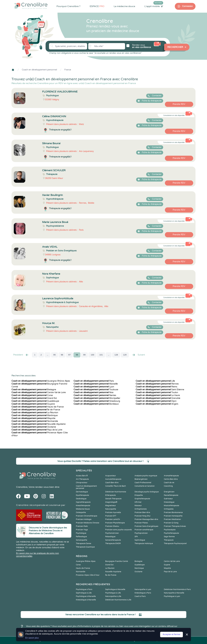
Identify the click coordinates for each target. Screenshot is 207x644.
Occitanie (34, 427)
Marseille (96, 384)
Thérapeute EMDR (113, 543)
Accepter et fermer (171, 634)
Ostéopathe (81, 512)
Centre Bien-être (171, 479)
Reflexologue (81, 537)
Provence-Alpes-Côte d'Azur (88, 575)
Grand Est (34, 398)
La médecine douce (124, 6)
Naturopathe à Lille (113, 596)
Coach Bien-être (112, 483)
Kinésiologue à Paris (143, 593)
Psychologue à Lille (113, 593)
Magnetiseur (111, 506)
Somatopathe (82, 540)
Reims (156, 387)
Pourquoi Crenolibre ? (68, 6)
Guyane (33, 404)
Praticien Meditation (172, 519)
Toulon (157, 392)
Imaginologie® (111, 502)
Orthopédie (169, 509)
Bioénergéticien (141, 479)
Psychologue (81, 533)
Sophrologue (140, 540)
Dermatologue (82, 492)
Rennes (157, 384)
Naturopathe (111, 509)
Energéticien (169, 492)
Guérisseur (168, 499)
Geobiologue (81, 499)
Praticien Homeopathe (173, 516)
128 (116, 355)
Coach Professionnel (143, 483)
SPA (136, 537)
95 (54, 355)
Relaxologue (110, 537)
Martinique (35, 415)
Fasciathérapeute (171, 495)
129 (125, 355)
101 (101, 355)
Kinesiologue (169, 502)
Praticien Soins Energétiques (146, 526)
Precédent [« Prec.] (21, 355)
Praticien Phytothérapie (115, 523)
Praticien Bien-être (142, 512)
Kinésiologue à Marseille (86, 600)
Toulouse (96, 390)
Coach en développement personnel (39, 70)
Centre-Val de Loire (39, 392)
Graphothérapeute (142, 499)
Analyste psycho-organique (146, 476)
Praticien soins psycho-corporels (119, 530)
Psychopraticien (141, 533)
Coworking (168, 486)
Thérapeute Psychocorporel (175, 543)
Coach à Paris (140, 596)
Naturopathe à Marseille (174, 593)
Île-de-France (36, 410)
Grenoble (158, 398)
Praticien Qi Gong (171, 523)
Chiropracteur (82, 483)
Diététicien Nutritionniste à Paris (177, 589)
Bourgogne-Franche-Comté (117, 561)
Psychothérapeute (171, 533)
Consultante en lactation (145, 486)
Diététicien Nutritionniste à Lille (118, 600)
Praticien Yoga (82, 530)
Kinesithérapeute (83, 506)
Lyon (94, 387)
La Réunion (35, 413)
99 (84, 355)
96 (62, 355)
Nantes (95, 395)
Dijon (156, 401)
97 (69, 355)
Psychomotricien (112, 533)
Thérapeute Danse (84, 543)
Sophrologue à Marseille (115, 589)
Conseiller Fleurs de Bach (116, 486)
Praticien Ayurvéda (113, 512)
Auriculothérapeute (113, 479)
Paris (94, 381)
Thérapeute (169, 540)
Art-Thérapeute (82, 479)
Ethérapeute (110, 495)
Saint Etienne (160, 390)
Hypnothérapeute (83, 502)
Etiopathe (139, 495)
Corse (32, 395)
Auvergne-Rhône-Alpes (41, 381)
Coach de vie (169, 483)
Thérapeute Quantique (85, 547)
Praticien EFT (111, 516)
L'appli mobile (154, 6)
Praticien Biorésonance (173, 512)
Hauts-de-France (38, 407)
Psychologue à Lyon (172, 596)
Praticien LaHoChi (113, 519)
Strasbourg (97, 401)
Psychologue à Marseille (86, 596)
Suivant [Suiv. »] (138, 355)
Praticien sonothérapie (144, 530)
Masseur (138, 506)
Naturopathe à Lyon (143, 589)
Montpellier (97, 398)
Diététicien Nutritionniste (116, 492)
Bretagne (34, 390)
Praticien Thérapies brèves (175, 526)
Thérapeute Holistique (144, 543)
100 (92, 355)
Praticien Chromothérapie (87, 516)
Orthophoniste (141, 509)
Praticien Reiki (82, 526)
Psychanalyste (170, 530)
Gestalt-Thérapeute (113, 499)
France (68, 70)
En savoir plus (32, 638)
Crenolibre (22, 487)
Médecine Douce (83, 509)
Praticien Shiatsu (112, 526)
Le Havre (158, 395)
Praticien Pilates (141, 523)
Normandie (35, 421)
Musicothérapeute (171, 506)
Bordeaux (96, 404)
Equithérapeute (82, 495)
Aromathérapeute (171, 476)
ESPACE (97, 6)
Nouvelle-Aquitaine (39, 424)
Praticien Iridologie (84, 519)
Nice (94, 392)
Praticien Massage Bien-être (146, 519)
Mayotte (33, 418)
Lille (155, 381)
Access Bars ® (82, 476)
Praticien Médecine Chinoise (88, 523)
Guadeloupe (35, 401)
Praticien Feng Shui (142, 516)
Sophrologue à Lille (84, 593)
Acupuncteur (111, 476)
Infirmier (138, 502)
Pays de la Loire (37, 430)
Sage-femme (169, 537)
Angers (157, 404)
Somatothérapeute (113, 540)
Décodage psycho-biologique (147, 492)
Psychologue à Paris (84, 589)
